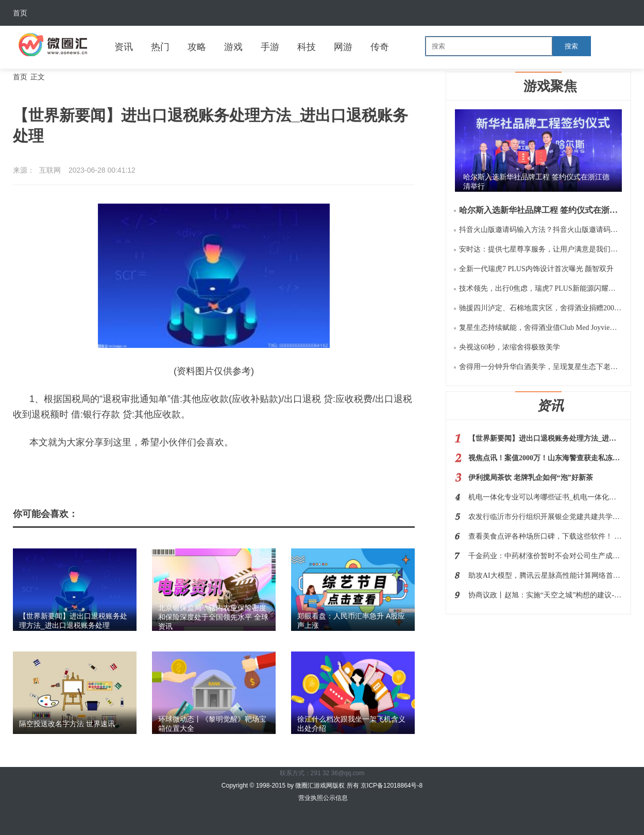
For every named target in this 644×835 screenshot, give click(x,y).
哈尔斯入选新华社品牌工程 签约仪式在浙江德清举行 (540, 210)
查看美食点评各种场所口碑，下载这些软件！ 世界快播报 (545, 536)
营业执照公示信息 (322, 798)
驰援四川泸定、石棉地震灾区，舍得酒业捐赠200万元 (540, 308)
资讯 (124, 47)
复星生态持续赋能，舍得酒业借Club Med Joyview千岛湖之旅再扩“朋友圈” (540, 328)
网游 (343, 47)
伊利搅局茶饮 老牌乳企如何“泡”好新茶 (531, 478)
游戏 (233, 47)
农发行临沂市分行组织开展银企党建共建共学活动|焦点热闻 (545, 517)
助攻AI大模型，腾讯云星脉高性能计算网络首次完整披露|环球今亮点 (545, 575)
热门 (160, 47)
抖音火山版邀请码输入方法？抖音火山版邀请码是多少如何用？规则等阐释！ (540, 230)
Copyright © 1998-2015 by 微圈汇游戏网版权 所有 (291, 786)
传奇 (380, 47)
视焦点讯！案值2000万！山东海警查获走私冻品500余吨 (545, 458)
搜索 (571, 46)
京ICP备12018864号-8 (392, 786)
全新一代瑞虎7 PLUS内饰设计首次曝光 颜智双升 (536, 269)
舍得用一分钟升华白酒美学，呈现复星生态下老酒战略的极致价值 (540, 367)
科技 (307, 47)
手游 (270, 47)
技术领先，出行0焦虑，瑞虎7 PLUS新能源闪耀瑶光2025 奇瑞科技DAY (540, 288)
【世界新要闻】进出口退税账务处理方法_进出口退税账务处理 (545, 438)
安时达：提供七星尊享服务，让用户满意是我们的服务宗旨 (540, 249)
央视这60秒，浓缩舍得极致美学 (510, 347)
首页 (20, 13)
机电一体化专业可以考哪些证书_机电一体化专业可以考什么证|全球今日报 (545, 497)
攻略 (197, 47)
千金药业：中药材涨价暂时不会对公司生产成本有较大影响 (545, 556)
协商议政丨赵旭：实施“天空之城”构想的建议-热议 (545, 595)
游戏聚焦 (550, 86)
